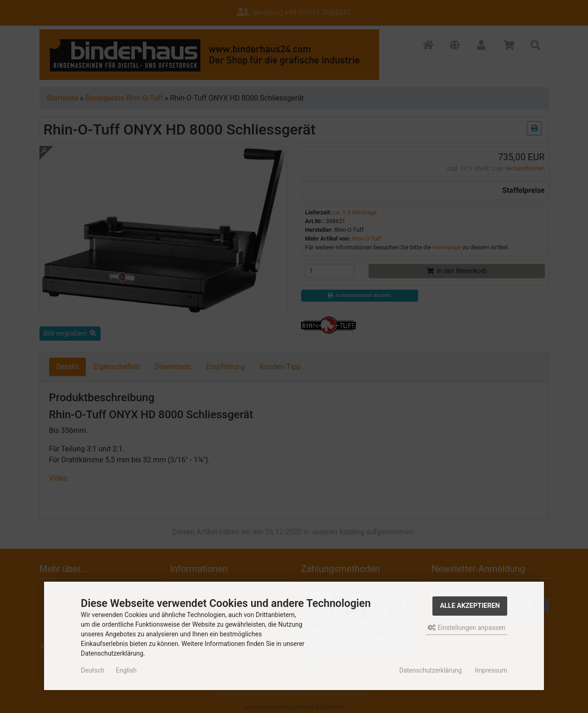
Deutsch (92, 670)
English (126, 670)
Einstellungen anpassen (467, 628)
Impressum (491, 670)
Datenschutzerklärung (431, 670)
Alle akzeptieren (470, 606)
